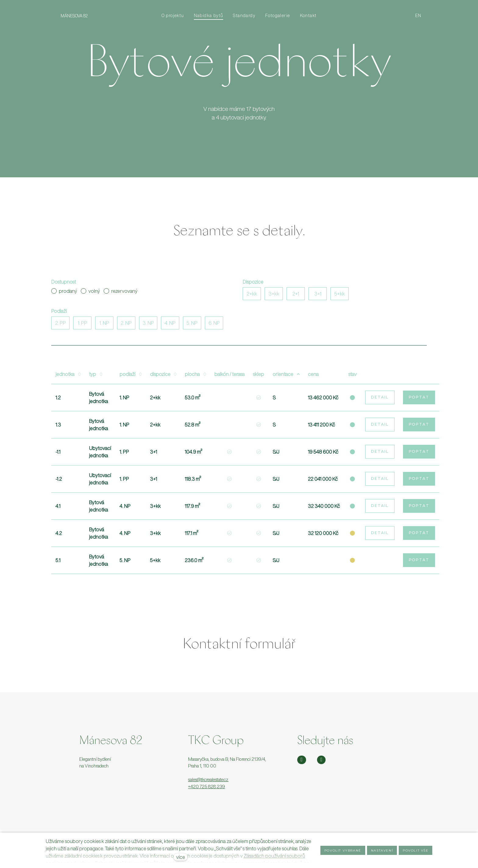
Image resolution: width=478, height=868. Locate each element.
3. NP (148, 325)
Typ (96, 376)
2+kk (252, 296)
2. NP (126, 325)
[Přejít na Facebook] (321, 760)
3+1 (318, 296)
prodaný (64, 293)
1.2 (58, 399)
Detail (380, 399)
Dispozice (163, 376)
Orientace (286, 376)
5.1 (58, 562)
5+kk (340, 296)
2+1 (296, 296)
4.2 (59, 535)
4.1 (58, 508)
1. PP (82, 325)
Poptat (419, 399)
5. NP (192, 325)
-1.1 (58, 454)
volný (90, 293)
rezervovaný (121, 293)
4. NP (170, 325)
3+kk (274, 296)
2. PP (61, 325)
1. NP (104, 325)
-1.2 (59, 481)
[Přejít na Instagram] (302, 760)
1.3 (58, 427)
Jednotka (68, 376)
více (181, 857)
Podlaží (130, 376)
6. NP (214, 325)
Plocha (195, 376)
